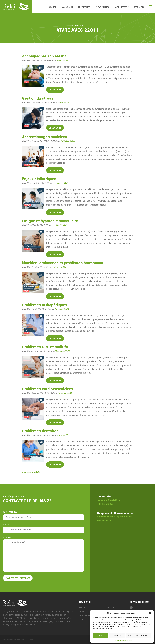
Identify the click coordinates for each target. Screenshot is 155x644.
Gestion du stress (38, 98)
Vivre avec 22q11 (64, 60)
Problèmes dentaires (40, 431)
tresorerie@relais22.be (109, 500)
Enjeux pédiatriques (39, 179)
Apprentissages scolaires (45, 137)
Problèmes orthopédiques (45, 305)
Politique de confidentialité (123, 640)
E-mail (44, 528)
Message (44, 554)
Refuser (117, 636)
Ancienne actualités (31, 472)
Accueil (53, 7)
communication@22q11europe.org (115, 517)
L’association (67, 7)
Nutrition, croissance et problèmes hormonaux (62, 263)
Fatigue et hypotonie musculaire (50, 221)
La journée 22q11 (121, 7)
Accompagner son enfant (44, 56)
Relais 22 (18, 7)
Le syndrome (84, 7)
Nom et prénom (44, 516)
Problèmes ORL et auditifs (45, 347)
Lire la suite (55, 90)
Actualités (139, 7)
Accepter (100, 636)
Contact (83, 619)
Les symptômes (102, 7)
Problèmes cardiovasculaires (48, 389)
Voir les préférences (139, 636)
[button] (150, 613)
